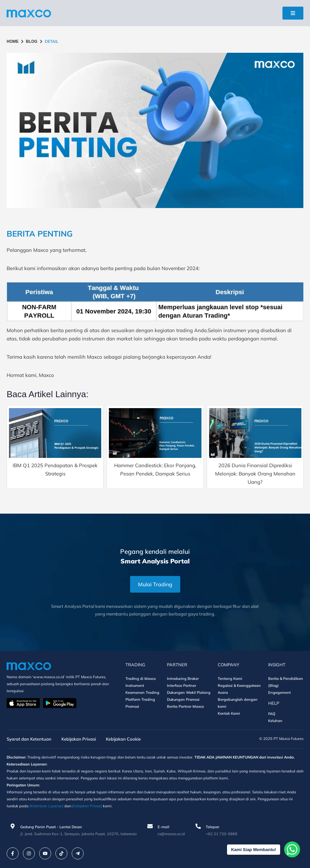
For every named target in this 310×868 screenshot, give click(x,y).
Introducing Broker (183, 679)
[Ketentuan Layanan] (46, 806)
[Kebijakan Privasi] (87, 806)
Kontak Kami (229, 713)
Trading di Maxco (141, 679)
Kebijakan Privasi (79, 739)
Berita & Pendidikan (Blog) (286, 682)
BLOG (32, 41)
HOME (13, 41)
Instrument (135, 686)
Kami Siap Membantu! (254, 850)
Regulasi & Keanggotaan (239, 686)
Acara (223, 692)
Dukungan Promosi (183, 699)
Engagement (279, 692)
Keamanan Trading (142, 692)
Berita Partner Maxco (185, 706)
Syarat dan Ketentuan (29, 739)
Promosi (132, 706)
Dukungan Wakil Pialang (189, 692)
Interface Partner (182, 686)
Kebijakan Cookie (123, 739)
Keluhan (275, 721)
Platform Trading (140, 699)
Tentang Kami (230, 679)
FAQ (272, 714)
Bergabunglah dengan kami (238, 703)
